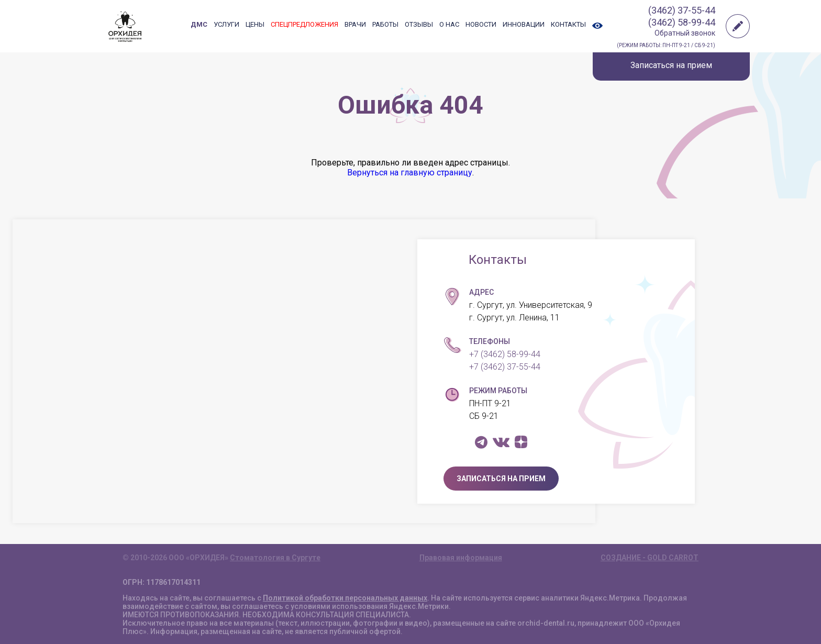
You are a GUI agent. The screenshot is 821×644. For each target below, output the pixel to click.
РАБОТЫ (385, 24)
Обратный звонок (685, 33)
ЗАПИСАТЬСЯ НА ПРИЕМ (501, 479)
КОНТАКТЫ (568, 24)
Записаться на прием (671, 65)
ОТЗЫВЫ (419, 24)
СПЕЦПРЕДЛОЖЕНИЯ (304, 24)
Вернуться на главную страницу (410, 173)
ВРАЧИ (355, 24)
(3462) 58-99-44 (682, 22)
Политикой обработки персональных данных (345, 598)
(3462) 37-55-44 (682, 10)
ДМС (199, 24)
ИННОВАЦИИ (524, 24)
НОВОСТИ (481, 24)
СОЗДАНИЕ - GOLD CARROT (650, 558)
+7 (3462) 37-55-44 (505, 367)
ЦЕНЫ (255, 24)
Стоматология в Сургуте (275, 558)
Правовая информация (461, 558)
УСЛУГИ (226, 24)
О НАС (449, 24)
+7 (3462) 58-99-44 (505, 354)
